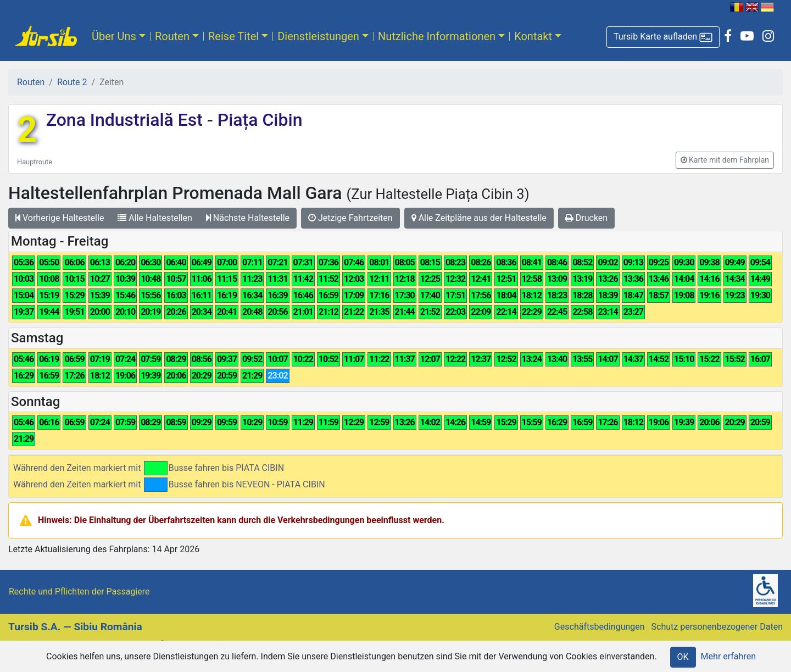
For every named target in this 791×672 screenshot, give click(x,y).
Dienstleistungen (318, 36)
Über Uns (114, 36)
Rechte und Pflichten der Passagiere (79, 592)
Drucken (586, 218)
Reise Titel (233, 36)
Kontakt (533, 36)
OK (683, 657)
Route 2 (72, 82)
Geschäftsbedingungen (600, 627)
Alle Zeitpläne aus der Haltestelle (479, 218)
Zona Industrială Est (127, 120)
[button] (663, 37)
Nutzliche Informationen (437, 36)
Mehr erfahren (728, 656)
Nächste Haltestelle (248, 218)
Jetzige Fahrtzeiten (350, 218)
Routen (172, 36)
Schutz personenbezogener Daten (717, 627)
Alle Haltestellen (155, 218)
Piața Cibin (258, 120)
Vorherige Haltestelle (60, 218)
